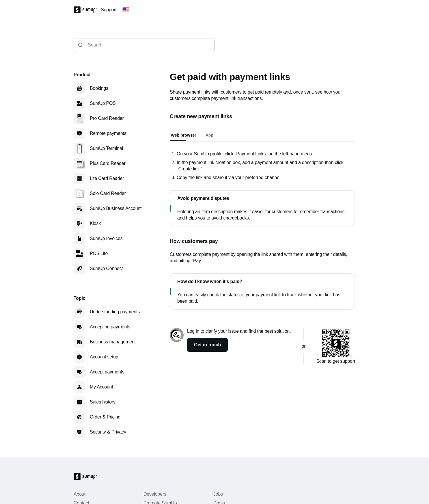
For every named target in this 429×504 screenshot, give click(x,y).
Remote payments (108, 133)
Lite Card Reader (107, 178)
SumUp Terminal (106, 148)
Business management (113, 342)
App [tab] (209, 135)
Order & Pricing (105, 417)
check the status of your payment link (244, 295)
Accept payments (107, 372)
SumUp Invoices (106, 238)
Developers (155, 494)
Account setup (104, 357)
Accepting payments (110, 327)
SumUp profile (208, 154)
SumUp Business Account (116, 208)
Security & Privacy (108, 432)
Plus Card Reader (108, 163)
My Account (101, 387)
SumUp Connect (106, 268)
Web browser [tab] (184, 135)
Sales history (103, 402)
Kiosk (95, 223)
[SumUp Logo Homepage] (87, 10)
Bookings (99, 88)
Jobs (218, 494)
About (80, 494)
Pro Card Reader (107, 118)
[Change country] (126, 10)
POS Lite (99, 253)
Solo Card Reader (108, 193)
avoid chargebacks (230, 218)
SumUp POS (103, 103)
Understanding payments (115, 312)
